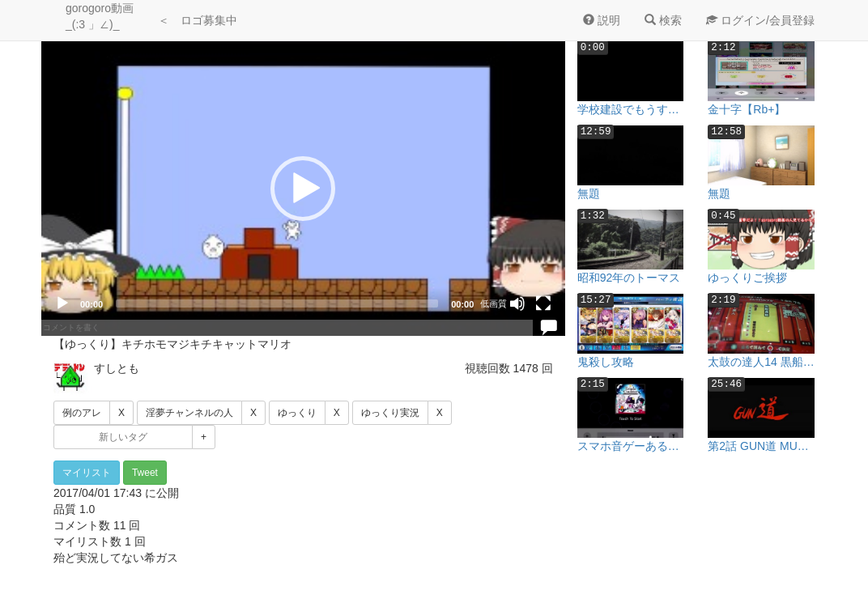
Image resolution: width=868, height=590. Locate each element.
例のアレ (82, 413)
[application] (303, 189)
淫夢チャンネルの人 (189, 413)
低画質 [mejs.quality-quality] (494, 303)
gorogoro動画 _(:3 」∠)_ (100, 16)
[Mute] (517, 303)
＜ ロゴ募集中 (198, 20)
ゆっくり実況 (390, 413)
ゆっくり (297, 413)
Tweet (145, 473)
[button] (303, 189)
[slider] (277, 303)
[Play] (62, 303)
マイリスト (87, 473)
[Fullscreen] (543, 303)
